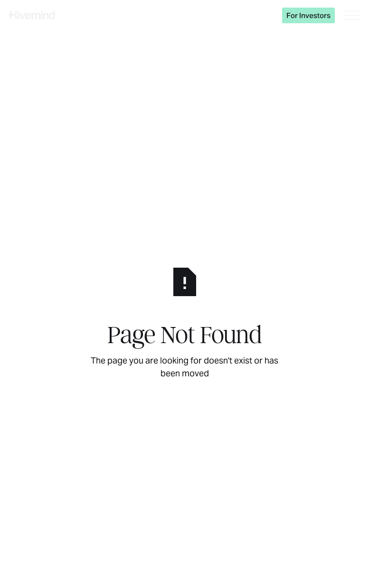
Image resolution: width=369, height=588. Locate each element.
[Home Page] (32, 15)
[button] (352, 15)
